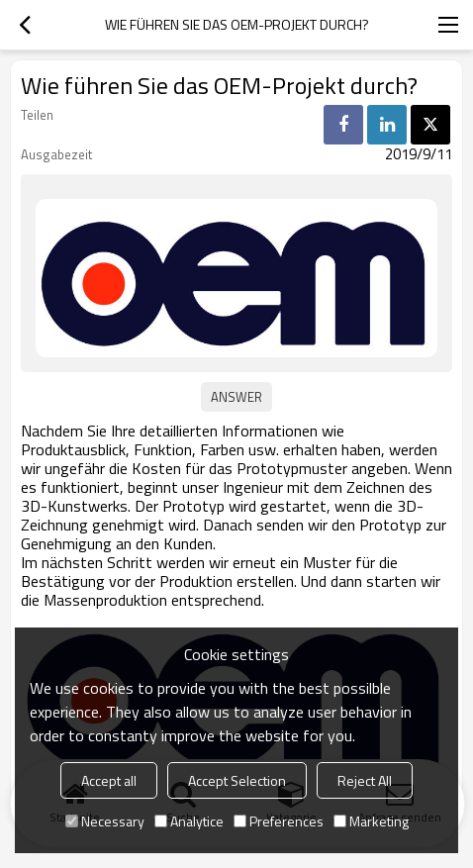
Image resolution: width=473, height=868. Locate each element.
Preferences (279, 821)
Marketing (371, 821)
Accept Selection (237, 780)
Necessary (105, 821)
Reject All (365, 780)
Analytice (189, 821)
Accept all (109, 780)
